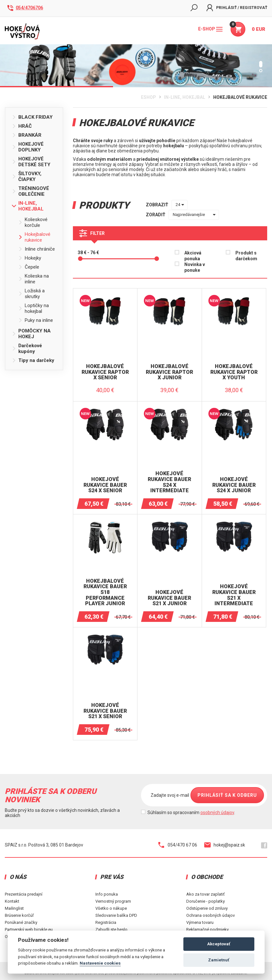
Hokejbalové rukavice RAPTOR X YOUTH (234, 372)
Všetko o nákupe (111, 908)
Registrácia (106, 922)
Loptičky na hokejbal (34, 308)
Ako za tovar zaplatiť (206, 894)
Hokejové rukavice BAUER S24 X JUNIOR (234, 485)
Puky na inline (36, 320)
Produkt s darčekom (246, 256)
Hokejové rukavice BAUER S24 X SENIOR (105, 485)
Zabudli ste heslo (111, 929)
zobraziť (157, 205)
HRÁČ (22, 126)
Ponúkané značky (21, 922)
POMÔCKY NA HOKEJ (31, 334)
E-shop (210, 29)
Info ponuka (107, 894)
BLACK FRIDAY (32, 117)
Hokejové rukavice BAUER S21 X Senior (105, 711)
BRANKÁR (27, 135)
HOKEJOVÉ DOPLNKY (28, 147)
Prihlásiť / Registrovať (237, 8)
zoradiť (156, 215)
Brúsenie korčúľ (19, 915)
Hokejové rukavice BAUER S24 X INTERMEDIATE (169, 482)
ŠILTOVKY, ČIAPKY (27, 176)
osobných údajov (217, 812)
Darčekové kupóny (27, 348)
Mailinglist (14, 908)
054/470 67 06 (178, 845)
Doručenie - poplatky (206, 901)
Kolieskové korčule (33, 222)
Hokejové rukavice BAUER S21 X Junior (169, 598)
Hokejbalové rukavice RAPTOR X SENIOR (105, 372)
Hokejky (30, 258)
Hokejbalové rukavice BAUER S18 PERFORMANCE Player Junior (105, 592)
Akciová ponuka (193, 256)
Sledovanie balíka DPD (116, 915)
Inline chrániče (37, 249)
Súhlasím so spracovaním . (191, 812)
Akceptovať (219, 944)
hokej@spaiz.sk (225, 845)
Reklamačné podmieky (207, 929)
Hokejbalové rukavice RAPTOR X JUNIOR (169, 372)
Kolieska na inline (34, 279)
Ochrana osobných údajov (211, 915)
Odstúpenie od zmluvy (207, 908)
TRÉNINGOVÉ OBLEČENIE (31, 191)
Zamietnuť (219, 960)
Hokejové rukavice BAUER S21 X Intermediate (234, 595)
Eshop (149, 97)
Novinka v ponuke (195, 267)
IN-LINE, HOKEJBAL (185, 97)
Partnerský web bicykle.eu (29, 929)
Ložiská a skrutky (31, 294)
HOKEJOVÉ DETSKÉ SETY (31, 162)
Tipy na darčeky (33, 360)
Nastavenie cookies (100, 963)
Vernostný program (113, 901)
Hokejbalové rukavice (240, 97)
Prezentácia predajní (24, 894)
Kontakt (12, 901)
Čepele (29, 267)
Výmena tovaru (200, 922)
